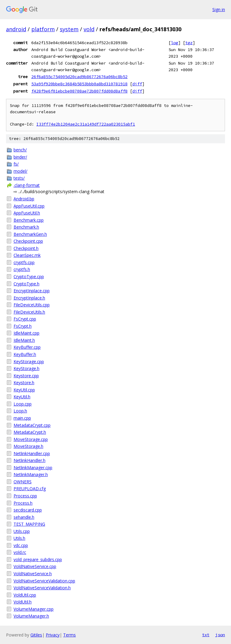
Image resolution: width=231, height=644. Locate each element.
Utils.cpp (22, 531)
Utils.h (19, 538)
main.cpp (22, 418)
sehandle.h (24, 517)
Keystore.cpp (26, 376)
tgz (189, 43)
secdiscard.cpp (28, 510)
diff (137, 84)
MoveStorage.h (28, 446)
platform (43, 29)
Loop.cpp (23, 404)
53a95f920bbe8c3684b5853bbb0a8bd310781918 (79, 84)
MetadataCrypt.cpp (32, 425)
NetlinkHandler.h (29, 460)
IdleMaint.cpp (26, 333)
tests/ (19, 178)
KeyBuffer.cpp (27, 347)
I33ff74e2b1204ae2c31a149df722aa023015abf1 (86, 124)
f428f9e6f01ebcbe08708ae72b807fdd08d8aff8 (79, 91)
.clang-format (27, 185)
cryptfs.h (22, 269)
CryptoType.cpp (29, 276)
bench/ (20, 150)
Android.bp (24, 199)
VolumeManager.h (31, 616)
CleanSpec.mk (27, 255)
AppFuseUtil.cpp (29, 206)
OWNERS (23, 482)
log (174, 43)
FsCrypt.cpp (25, 319)
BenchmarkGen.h (30, 234)
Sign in (219, 9)
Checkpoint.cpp (28, 241)
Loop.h (20, 411)
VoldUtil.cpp (25, 595)
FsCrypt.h (23, 326)
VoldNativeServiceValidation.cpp (44, 581)
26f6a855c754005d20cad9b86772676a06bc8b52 (79, 77)
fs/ (16, 164)
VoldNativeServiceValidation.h (42, 588)
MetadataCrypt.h (30, 432)
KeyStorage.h (26, 368)
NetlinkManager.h (31, 474)
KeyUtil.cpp (24, 390)
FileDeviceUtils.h (29, 312)
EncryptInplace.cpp (32, 291)
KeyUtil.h (22, 397)
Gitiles (36, 635)
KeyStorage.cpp (29, 361)
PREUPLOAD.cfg (30, 489)
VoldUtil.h (23, 602)
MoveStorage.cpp (31, 439)
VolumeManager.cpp (34, 609)
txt (206, 635)
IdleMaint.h (24, 340)
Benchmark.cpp (29, 220)
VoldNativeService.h (33, 574)
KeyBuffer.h (25, 354)
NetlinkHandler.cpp (32, 453)
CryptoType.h (26, 284)
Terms (69, 635)
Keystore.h (24, 383)
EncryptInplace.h (29, 298)
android (16, 29)
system (69, 29)
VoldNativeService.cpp (35, 566)
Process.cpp (25, 496)
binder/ (20, 157)
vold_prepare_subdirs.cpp (38, 559)
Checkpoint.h (26, 248)
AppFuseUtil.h (27, 213)
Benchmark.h (26, 227)
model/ (20, 171)
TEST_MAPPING (29, 524)
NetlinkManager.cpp (33, 468)
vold (89, 29)
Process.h (23, 503)
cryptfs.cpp (24, 262)
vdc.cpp (21, 545)
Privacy (53, 635)
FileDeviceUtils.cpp (32, 305)
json (220, 635)
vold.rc (20, 552)
